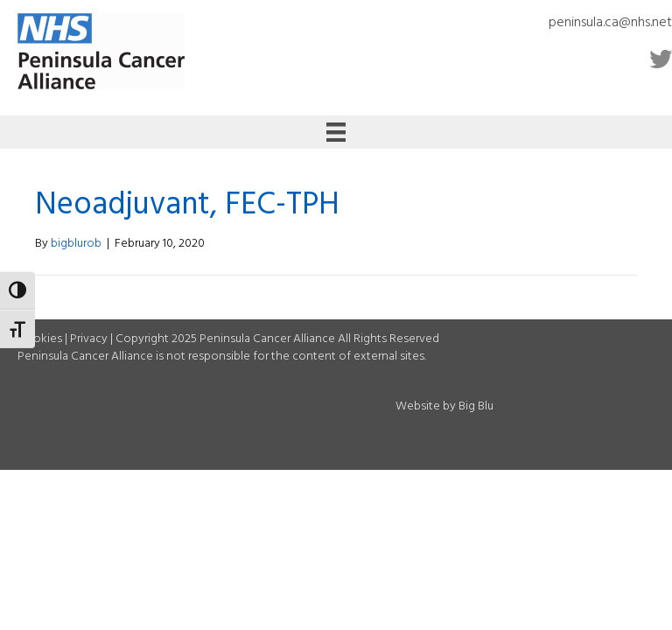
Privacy (89, 339)
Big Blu (476, 406)
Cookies (40, 339)
